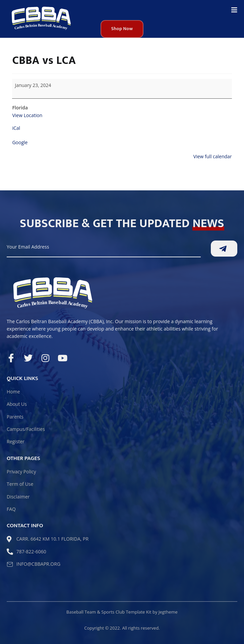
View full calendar (213, 156)
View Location (27, 115)
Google (20, 142)
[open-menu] (234, 11)
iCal (16, 128)
